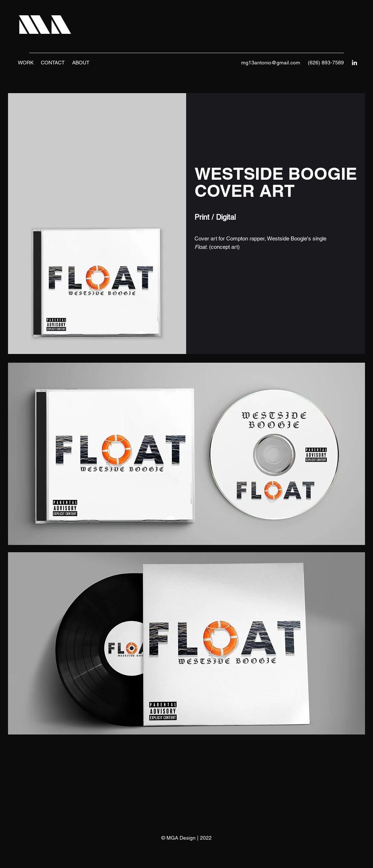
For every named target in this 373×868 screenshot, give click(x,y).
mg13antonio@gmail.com (271, 63)
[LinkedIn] (354, 63)
